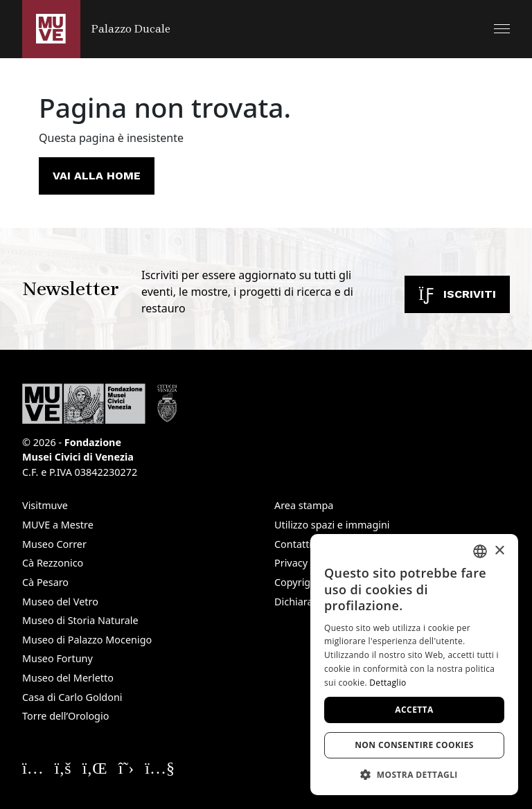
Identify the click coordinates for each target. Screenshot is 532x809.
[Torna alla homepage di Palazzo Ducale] (96, 29)
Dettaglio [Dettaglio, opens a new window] (388, 683)
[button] (502, 29)
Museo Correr (54, 544)
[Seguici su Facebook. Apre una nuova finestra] (63, 767)
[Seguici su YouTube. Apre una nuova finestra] (160, 767)
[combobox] (480, 551)
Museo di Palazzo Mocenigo (87, 640)
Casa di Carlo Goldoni (72, 697)
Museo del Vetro (60, 602)
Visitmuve (45, 505)
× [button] (499, 551)
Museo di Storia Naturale (80, 620)
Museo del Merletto (68, 678)
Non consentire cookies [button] (414, 745)
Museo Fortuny (57, 658)
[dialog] (414, 665)
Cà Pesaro (45, 582)
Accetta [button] (414, 710)
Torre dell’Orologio (65, 716)
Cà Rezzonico (53, 563)
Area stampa (304, 505)
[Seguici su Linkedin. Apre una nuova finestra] (95, 767)
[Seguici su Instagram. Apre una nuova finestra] (33, 767)
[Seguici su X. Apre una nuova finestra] (126, 767)
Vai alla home (97, 176)
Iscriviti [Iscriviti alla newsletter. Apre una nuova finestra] (457, 294)
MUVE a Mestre (58, 525)
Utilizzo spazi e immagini (332, 525)
